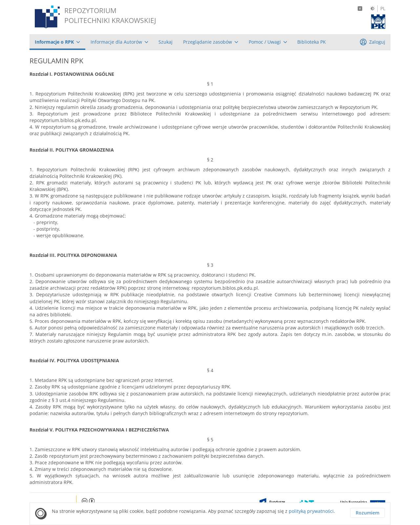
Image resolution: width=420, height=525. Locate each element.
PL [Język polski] (383, 9)
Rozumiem (367, 513)
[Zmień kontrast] (372, 9)
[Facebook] (360, 9)
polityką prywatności (311, 511)
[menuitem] (57, 42)
